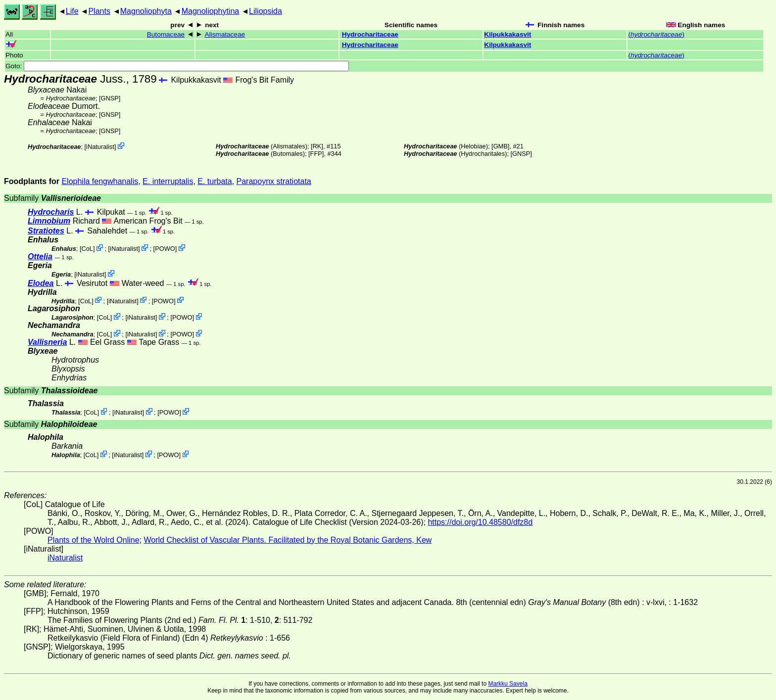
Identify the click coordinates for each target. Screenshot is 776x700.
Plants (99, 11)
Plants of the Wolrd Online (94, 540)
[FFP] (316, 154)
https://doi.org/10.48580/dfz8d (480, 522)
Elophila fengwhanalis (100, 181)
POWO (165, 249)
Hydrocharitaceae (370, 34)
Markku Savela (508, 684)
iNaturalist (100, 147)
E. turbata (215, 181)
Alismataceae (225, 34)
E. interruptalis (168, 181)
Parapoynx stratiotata (274, 181)
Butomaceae (166, 34)
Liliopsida (266, 11)
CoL (87, 249)
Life (72, 11)
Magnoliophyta (146, 11)
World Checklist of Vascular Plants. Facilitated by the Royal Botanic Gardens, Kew (288, 540)
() (656, 34)
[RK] (317, 146)
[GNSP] (110, 98)
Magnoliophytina (211, 11)
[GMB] (500, 146)
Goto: (177, 66)
